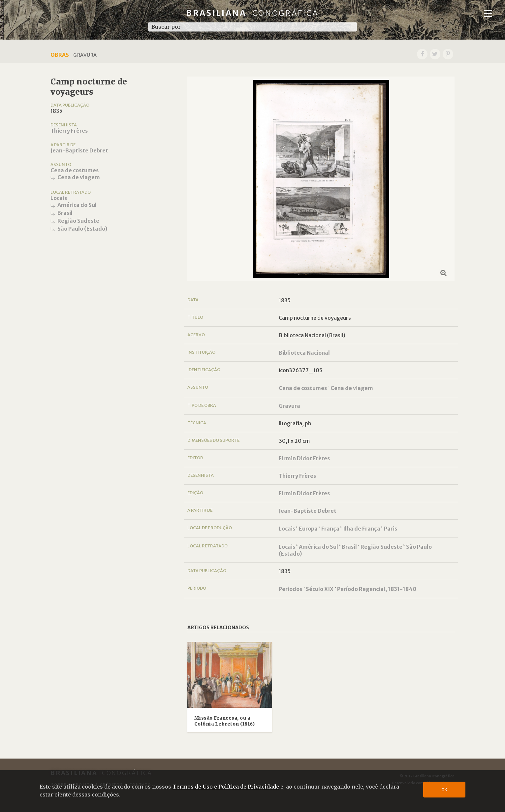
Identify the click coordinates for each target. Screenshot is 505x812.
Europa (308, 529)
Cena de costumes (75, 170)
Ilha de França (362, 529)
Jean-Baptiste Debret (79, 150)
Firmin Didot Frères (304, 458)
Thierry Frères (69, 131)
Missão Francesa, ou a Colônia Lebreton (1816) (225, 721)
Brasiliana (252, 13)
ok (444, 789)
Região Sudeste (78, 221)
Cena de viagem (79, 177)
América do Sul (77, 205)
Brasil (65, 213)
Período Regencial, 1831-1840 (377, 589)
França (330, 529)
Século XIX (320, 589)
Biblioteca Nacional (304, 353)
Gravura (289, 406)
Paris (391, 529)
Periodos (290, 589)
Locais (59, 198)
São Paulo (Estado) (82, 229)
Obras (60, 55)
